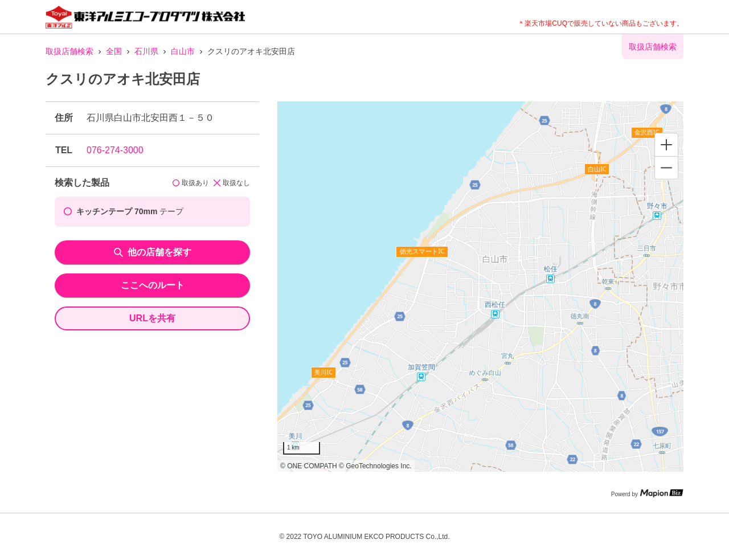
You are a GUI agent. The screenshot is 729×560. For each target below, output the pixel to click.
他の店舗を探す (153, 252)
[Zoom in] (666, 145)
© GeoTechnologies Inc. (375, 466)
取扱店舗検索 (69, 51)
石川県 (146, 51)
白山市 (183, 51)
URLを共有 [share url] (152, 318)
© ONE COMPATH (309, 466)
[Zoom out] (666, 167)
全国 (114, 51)
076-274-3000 (115, 150)
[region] (480, 287)
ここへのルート (153, 285)
